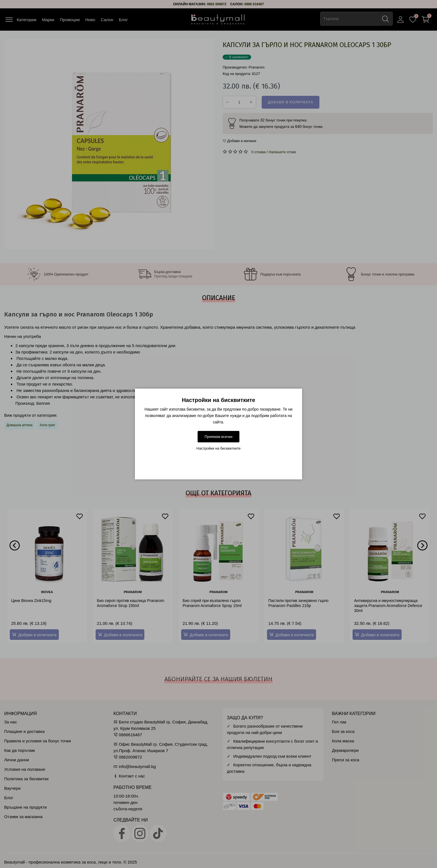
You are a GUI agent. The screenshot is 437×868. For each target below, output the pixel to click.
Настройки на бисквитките (219, 448)
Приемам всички (219, 437)
